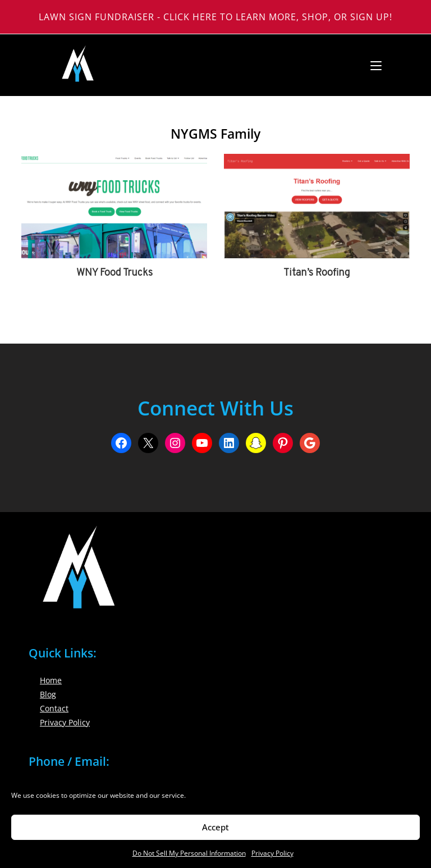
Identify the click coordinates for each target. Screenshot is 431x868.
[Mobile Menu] (372, 65)
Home (51, 680)
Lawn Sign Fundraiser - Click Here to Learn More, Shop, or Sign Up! (215, 17)
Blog (48, 694)
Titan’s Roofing (317, 273)
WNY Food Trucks (114, 273)
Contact (54, 708)
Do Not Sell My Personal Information (189, 853)
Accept (215, 827)
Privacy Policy (272, 853)
